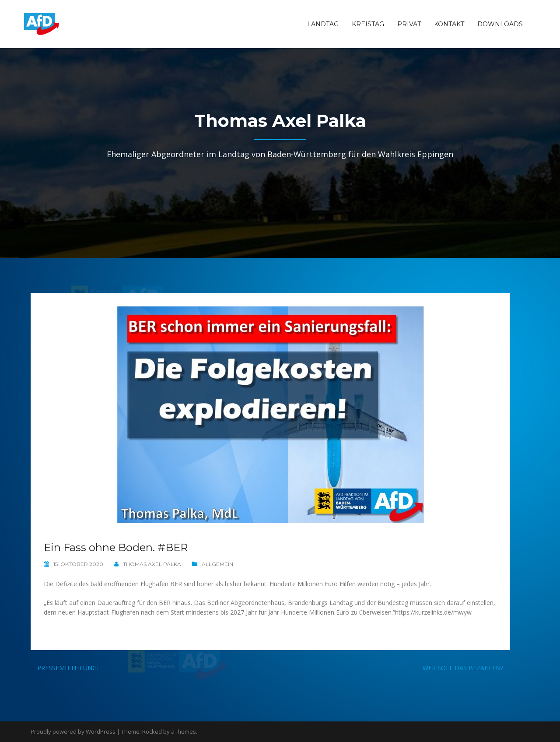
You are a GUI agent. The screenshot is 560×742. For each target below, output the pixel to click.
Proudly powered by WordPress (73, 731)
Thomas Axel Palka (152, 564)
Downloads (500, 24)
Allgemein (217, 564)
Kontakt (449, 24)
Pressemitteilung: (68, 668)
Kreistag (368, 24)
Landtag (323, 24)
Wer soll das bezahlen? (463, 668)
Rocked (152, 731)
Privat (409, 24)
